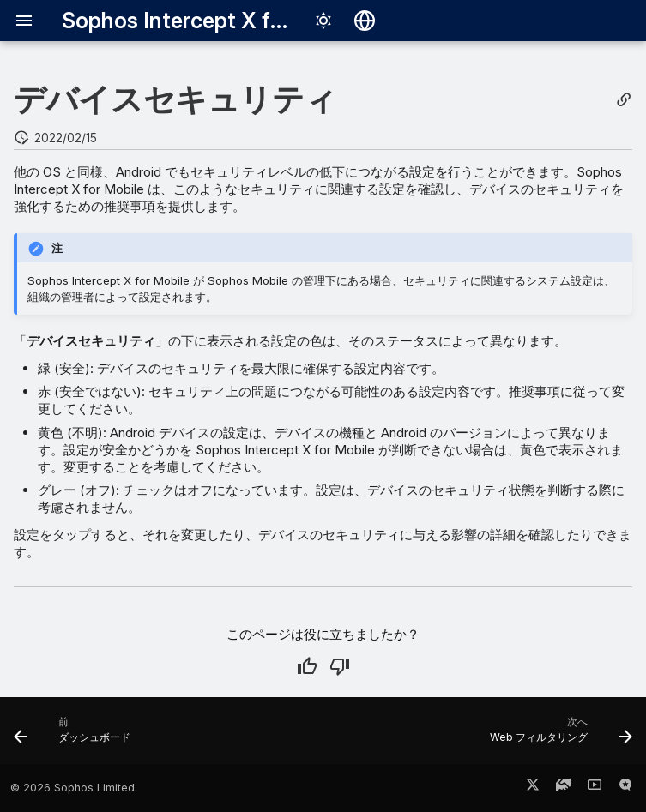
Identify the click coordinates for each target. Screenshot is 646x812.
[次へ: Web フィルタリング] (558, 736)
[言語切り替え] (365, 21)
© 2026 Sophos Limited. (74, 788)
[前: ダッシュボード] (75, 736)
